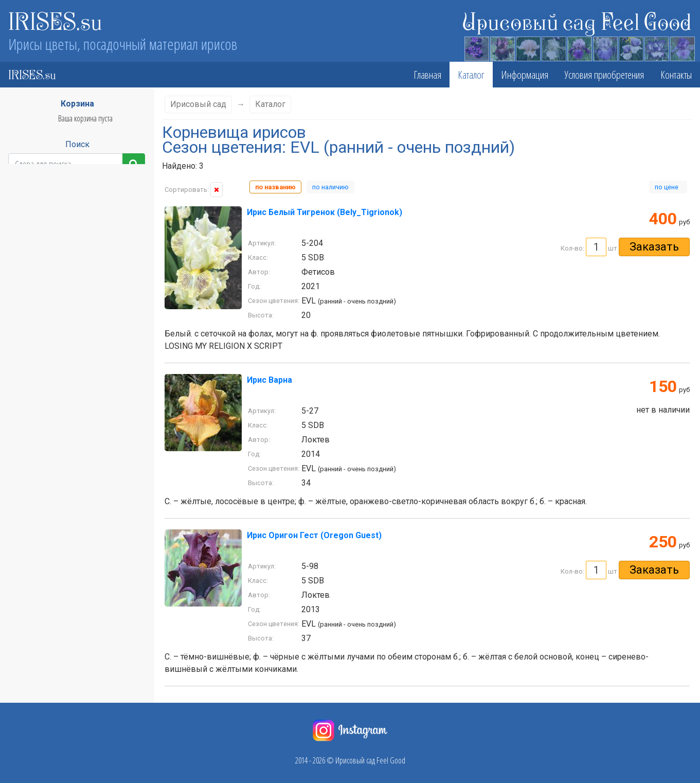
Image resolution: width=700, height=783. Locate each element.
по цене (668, 187)
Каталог (471, 75)
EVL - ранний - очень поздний (53, 314)
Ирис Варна (270, 380)
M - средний (29, 358)
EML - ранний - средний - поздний (59, 300)
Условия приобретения (604, 75)
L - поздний (28, 329)
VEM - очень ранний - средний (55, 444)
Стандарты (73, 516)
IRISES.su (55, 21)
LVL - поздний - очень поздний (54, 343)
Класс (73, 201)
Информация (525, 75)
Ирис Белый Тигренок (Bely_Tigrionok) (325, 212)
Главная (427, 75)
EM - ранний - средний (44, 286)
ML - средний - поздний (45, 372)
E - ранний (26, 257)
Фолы (73, 536)
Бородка (73, 557)
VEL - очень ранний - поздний (53, 430)
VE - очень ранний (38, 401)
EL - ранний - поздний (42, 271)
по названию (275, 187)
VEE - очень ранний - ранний (52, 415)
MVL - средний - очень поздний (56, 386)
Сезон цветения (73, 242)
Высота (73, 221)
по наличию (330, 187)
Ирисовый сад (198, 104)
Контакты (676, 75)
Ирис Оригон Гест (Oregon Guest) (314, 535)
